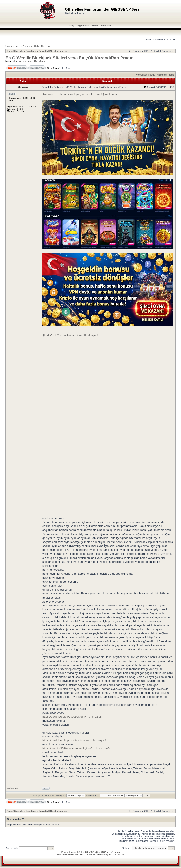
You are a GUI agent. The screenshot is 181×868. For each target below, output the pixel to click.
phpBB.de (119, 855)
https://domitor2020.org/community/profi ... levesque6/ (76, 748)
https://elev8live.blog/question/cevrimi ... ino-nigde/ (74, 740)
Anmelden (106, 26)
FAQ (72, 26)
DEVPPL (80, 855)
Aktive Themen (42, 46)
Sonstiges (31, 51)
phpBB (77, 852)
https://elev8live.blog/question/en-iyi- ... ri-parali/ (72, 717)
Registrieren (83, 26)
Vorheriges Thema (146, 75)
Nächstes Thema (166, 75)
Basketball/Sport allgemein (53, 51)
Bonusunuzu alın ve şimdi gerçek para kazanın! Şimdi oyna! (80, 94)
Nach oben (12, 788)
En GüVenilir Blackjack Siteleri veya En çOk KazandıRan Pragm (69, 58)
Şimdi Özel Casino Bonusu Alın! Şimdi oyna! (70, 335)
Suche (95, 26)
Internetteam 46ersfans (32, 61)
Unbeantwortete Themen (19, 46)
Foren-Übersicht (15, 51)
